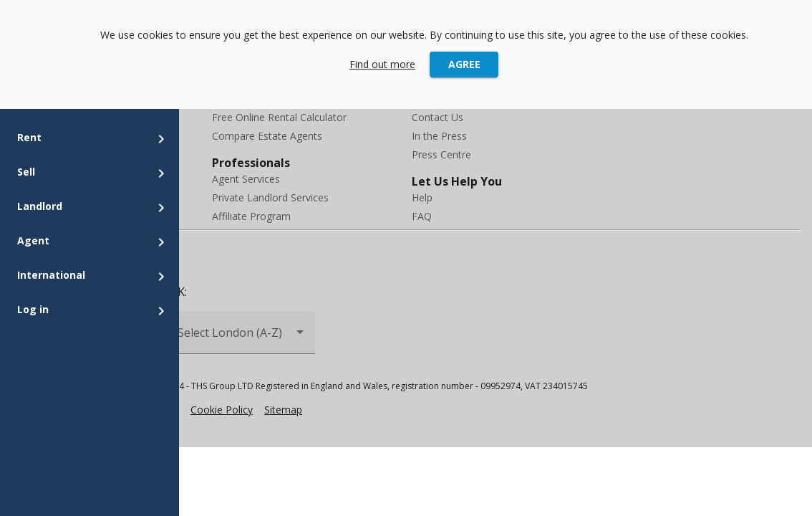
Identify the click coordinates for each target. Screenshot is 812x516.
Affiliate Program (251, 216)
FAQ (422, 216)
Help (422, 197)
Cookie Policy (222, 410)
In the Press (439, 136)
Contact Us (438, 117)
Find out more (382, 64)
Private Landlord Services (270, 197)
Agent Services (246, 179)
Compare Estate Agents (267, 136)
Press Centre (441, 154)
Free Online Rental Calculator (279, 117)
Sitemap (283, 410)
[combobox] (242, 339)
